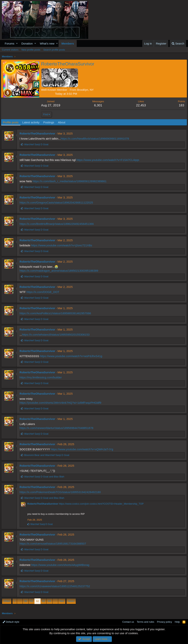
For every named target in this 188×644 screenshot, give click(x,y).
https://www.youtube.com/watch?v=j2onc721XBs (62, 245)
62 (37, 601)
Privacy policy (164, 622)
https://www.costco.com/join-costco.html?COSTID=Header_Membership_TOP (102, 504)
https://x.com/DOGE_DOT (44, 292)
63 (43, 601)
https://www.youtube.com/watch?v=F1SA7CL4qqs (109, 160)
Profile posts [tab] (12, 122)
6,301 (99, 105)
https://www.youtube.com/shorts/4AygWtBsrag (61, 565)
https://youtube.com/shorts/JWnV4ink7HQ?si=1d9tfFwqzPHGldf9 (61, 403)
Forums (10, 43)
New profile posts (31, 50)
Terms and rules (145, 622)
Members (68, 43)
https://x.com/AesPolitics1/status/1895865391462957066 (56, 313)
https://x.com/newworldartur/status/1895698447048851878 (57, 428)
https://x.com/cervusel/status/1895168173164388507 (54, 544)
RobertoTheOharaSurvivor (38, 133)
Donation (27, 43)
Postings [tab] (50, 122)
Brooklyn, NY (87, 90)
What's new (47, 43)
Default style (11, 622)
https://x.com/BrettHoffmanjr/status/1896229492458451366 (57, 224)
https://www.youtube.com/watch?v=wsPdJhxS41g (72, 356)
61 (32, 601)
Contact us (128, 622)
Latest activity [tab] (32, 122)
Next (71, 601)
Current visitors (10, 50)
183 (180, 105)
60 (26, 601)
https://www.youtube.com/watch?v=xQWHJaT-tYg (83, 449)
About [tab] (63, 122)
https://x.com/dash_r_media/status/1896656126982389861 (70, 181)
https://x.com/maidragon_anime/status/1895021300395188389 (60, 271)
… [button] (20, 601)
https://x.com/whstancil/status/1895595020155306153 (57, 335)
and (48, 455)
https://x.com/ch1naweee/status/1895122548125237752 (56, 586)
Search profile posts (54, 50)
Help (177, 622)
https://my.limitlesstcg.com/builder (41, 377)
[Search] (178, 43)
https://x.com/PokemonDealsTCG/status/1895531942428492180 (61, 492)
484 (62, 601)
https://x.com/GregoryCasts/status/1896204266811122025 (57, 202)
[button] (17, 43)
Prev (7, 601)
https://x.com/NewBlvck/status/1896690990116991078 (96, 139)
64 (49, 601)
